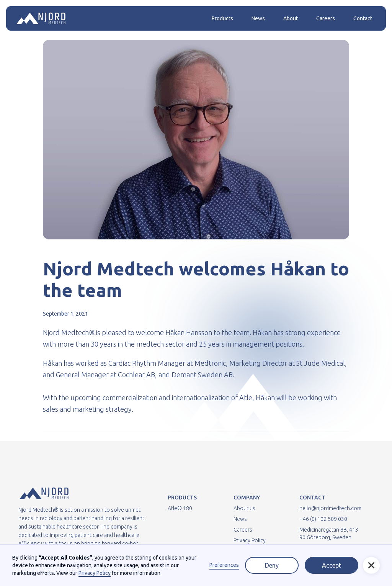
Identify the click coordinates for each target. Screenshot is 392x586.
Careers (326, 18)
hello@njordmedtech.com (330, 508)
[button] (371, 565)
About (291, 18)
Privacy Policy (250, 540)
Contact (363, 18)
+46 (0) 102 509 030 (323, 519)
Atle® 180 (180, 508)
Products (222, 18)
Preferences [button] (224, 565)
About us (244, 508)
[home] (41, 18)
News (258, 18)
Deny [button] (272, 565)
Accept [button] (332, 565)
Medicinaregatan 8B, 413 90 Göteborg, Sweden (329, 534)
